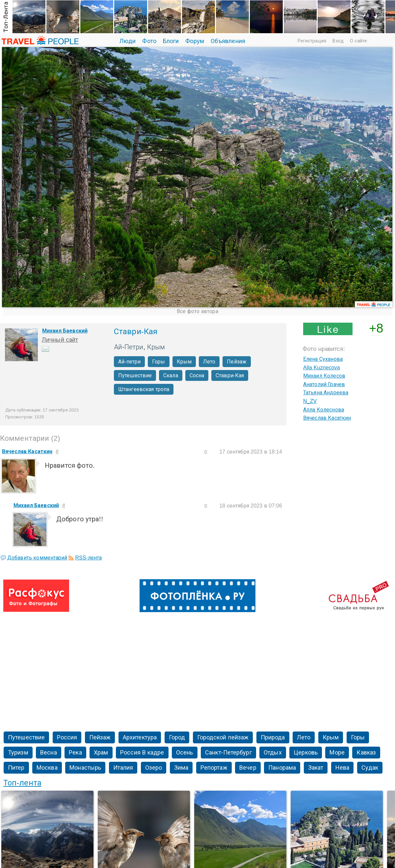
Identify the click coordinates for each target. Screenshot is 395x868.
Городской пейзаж (223, 737)
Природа (273, 737)
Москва (47, 768)
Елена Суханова (323, 359)
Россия (67, 737)
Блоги (171, 41)
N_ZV (310, 401)
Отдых (273, 753)
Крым (184, 362)
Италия (123, 768)
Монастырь (85, 768)
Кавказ (366, 753)
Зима (181, 768)
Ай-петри (129, 362)
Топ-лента (22, 783)
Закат (316, 768)
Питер (16, 768)
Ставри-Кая (230, 375)
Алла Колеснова (324, 410)
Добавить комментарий (37, 558)
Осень (185, 753)
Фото (149, 41)
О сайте (358, 41)
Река (75, 753)
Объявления (228, 41)
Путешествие (135, 375)
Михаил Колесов (324, 376)
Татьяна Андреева (326, 393)
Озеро (154, 768)
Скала (171, 375)
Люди (128, 41)
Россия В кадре (142, 753)
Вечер (248, 768)
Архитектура (140, 737)
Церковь (306, 753)
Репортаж (214, 768)
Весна (49, 753)
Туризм (18, 753)
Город (177, 737)
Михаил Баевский (65, 331)
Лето (209, 362)
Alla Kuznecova (322, 368)
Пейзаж (237, 362)
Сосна (197, 375)
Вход (338, 41)
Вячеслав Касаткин (327, 418)
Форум (195, 41)
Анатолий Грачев (324, 384)
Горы (158, 362)
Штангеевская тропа (144, 389)
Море (337, 753)
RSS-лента (88, 558)
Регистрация (312, 41)
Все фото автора (197, 311)
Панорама (282, 768)
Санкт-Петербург (228, 753)
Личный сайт (60, 340)
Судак (370, 768)
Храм (101, 753)
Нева (342, 768)
